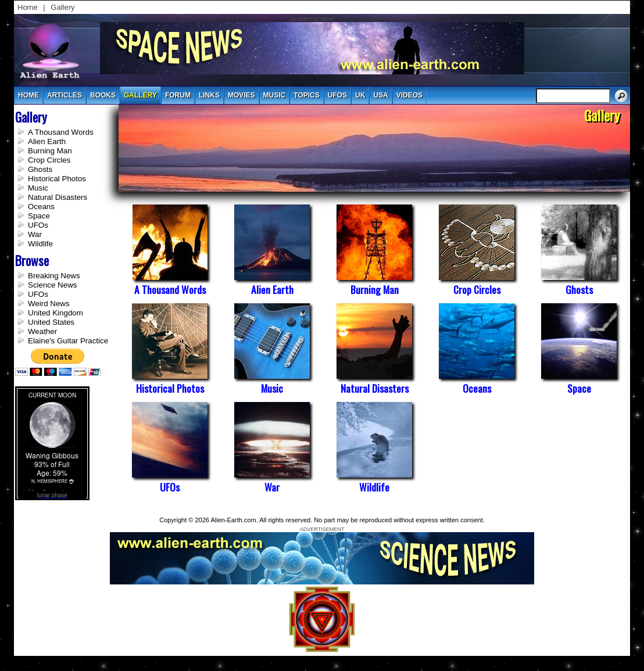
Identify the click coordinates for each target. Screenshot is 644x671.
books (103, 95)
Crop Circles (49, 160)
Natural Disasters (58, 197)
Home (28, 7)
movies (242, 95)
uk (360, 95)
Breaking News (54, 276)
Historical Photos (57, 179)
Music (38, 188)
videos (409, 95)
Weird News (49, 304)
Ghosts (40, 169)
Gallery (62, 7)
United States (51, 322)
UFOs (337, 95)
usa (380, 95)
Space (39, 216)
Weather (42, 331)
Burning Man (50, 151)
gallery (140, 95)
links (209, 95)
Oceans (41, 207)
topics (306, 95)
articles (65, 95)
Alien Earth (47, 141)
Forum (178, 95)
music (275, 95)
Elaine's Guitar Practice (68, 341)
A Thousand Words (61, 132)
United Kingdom (56, 313)
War (35, 234)
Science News (52, 285)
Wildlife (40, 244)
